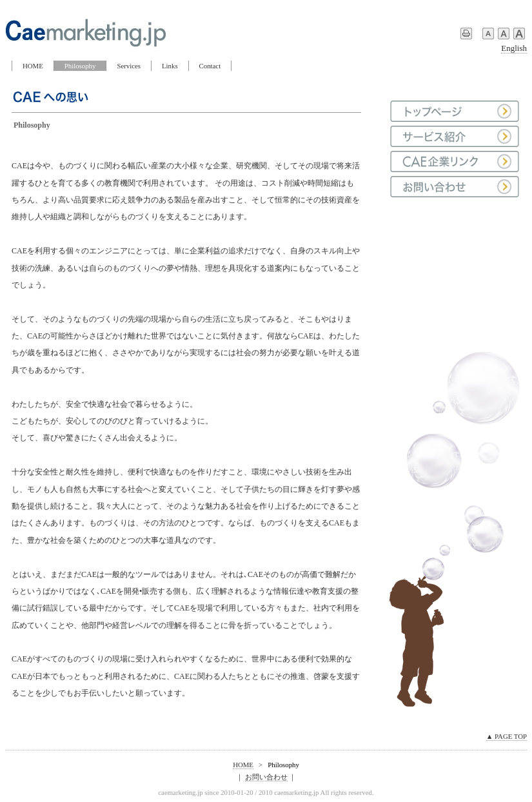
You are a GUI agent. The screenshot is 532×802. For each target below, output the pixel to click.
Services (129, 66)
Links (170, 66)
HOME (33, 66)
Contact (210, 66)
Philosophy (80, 66)
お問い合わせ (266, 777)
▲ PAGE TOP (507, 736)
